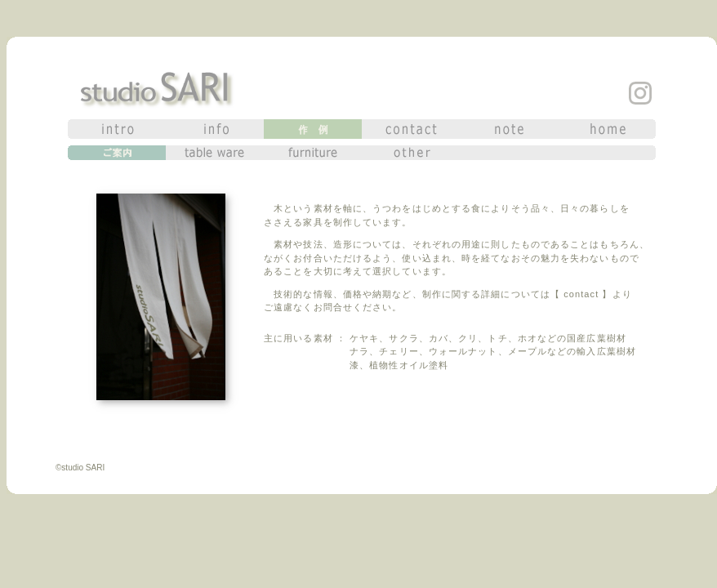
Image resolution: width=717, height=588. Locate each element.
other (411, 153)
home (607, 129)
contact (411, 129)
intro (117, 129)
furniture (313, 153)
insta (640, 93)
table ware (215, 153)
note (509, 129)
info (215, 129)
